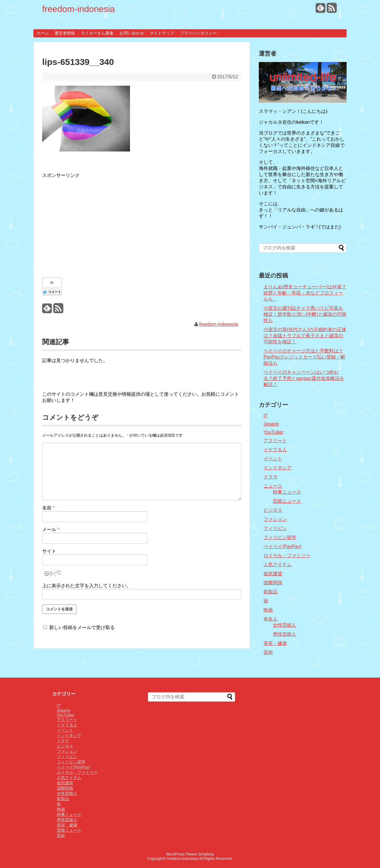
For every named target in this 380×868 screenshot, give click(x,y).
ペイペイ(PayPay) (283, 546)
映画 (268, 610)
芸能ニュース (287, 501)
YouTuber (273, 432)
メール (51, 529)
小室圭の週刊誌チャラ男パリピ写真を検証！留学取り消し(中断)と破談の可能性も (305, 314)
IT (266, 416)
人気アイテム (278, 565)
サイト (49, 551)
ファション (275, 519)
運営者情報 (65, 33)
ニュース (273, 486)
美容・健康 (275, 643)
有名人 (271, 619)
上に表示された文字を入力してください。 (87, 586)
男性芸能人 (285, 634)
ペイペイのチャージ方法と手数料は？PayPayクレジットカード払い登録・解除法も (304, 357)
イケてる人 (275, 450)
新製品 (271, 592)
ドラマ (271, 477)
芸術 (268, 652)
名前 (48, 508)
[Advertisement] (91, 225)
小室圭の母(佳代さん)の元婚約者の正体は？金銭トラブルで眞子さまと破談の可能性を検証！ (305, 336)
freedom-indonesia (78, 9)
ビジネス (273, 510)
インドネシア (278, 468)
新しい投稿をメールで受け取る (82, 627)
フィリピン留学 (280, 537)
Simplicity (206, 854)
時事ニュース (287, 492)
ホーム (43, 33)
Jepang (271, 424)
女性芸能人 (285, 625)
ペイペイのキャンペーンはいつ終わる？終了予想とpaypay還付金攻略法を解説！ (304, 378)
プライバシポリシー (198, 33)
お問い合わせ (132, 33)
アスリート (275, 441)
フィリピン (275, 528)
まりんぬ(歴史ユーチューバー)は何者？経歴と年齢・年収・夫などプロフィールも (305, 293)
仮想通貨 (273, 574)
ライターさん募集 (97, 33)
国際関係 (273, 583)
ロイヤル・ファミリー (287, 556)
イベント (273, 459)
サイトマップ (162, 33)
